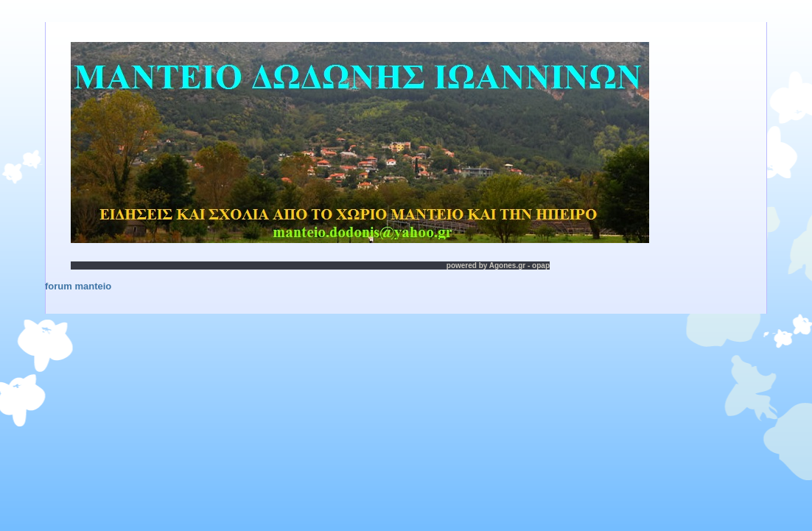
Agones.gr (507, 265)
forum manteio (78, 286)
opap (541, 265)
